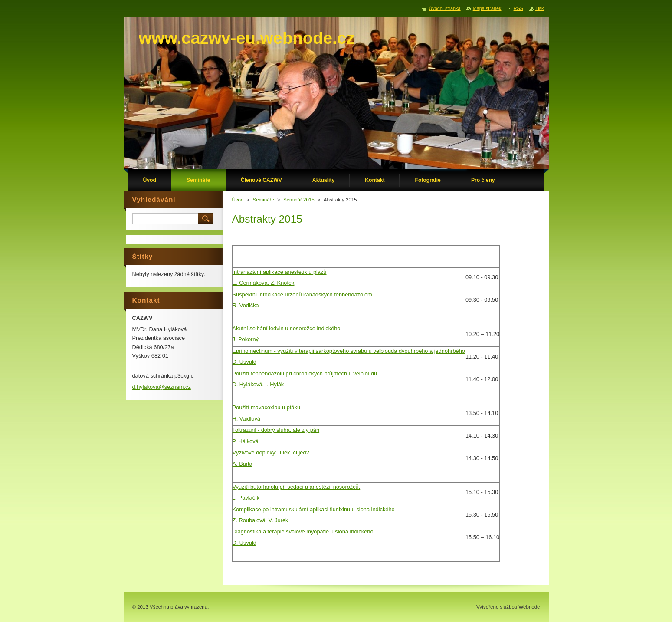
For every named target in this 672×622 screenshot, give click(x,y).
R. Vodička (246, 305)
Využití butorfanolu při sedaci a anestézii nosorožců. (297, 487)
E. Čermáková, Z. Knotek (264, 283)
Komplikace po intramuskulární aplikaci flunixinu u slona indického (314, 509)
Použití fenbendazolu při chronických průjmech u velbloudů (305, 374)
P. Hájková (246, 441)
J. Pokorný (246, 339)
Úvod (238, 200)
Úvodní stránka (444, 8)
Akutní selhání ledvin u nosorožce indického (287, 328)
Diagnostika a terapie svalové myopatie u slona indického (303, 531)
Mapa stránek (487, 8)
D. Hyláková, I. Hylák (258, 384)
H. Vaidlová (247, 419)
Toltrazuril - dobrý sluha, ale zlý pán (276, 430)
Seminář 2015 (299, 200)
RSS (518, 8)
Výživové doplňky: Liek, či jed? (271, 453)
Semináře (264, 200)
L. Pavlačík (246, 498)
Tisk (540, 8)
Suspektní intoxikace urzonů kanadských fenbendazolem (302, 295)
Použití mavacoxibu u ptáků (267, 407)
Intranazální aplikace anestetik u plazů (280, 272)
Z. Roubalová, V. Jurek (261, 520)
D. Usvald (244, 362)
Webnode (529, 607)
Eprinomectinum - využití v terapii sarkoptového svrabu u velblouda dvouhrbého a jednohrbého (349, 351)
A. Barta (243, 464)
